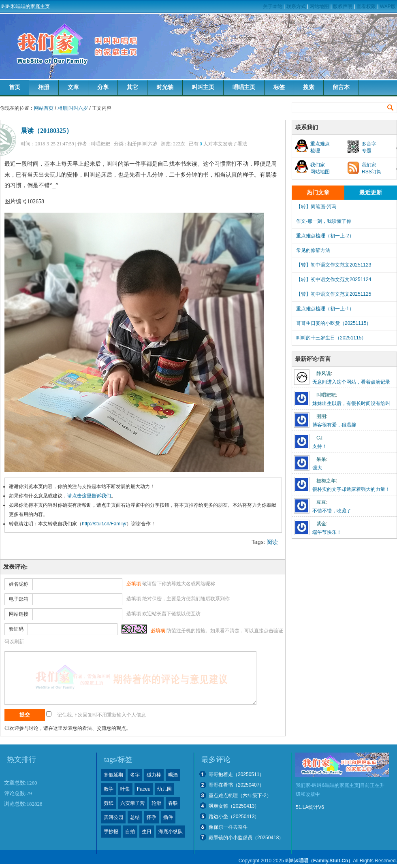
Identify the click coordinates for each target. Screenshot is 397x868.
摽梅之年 (326, 481)
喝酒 (173, 775)
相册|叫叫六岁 (73, 108)
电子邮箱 (19, 599)
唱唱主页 (244, 87)
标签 (279, 87)
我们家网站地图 (320, 168)
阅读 (272, 542)
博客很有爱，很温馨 (334, 425)
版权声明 (343, 6)
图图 (321, 416)
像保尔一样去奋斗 (228, 827)
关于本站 (273, 6)
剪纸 (109, 803)
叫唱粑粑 (326, 395)
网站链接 (19, 614)
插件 (168, 817)
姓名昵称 (19, 584)
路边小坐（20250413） (234, 817)
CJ (319, 438)
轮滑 (156, 803)
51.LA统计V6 (310, 807)
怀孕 (152, 817)
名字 (135, 775)
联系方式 (296, 6)
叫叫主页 (203, 87)
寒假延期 (113, 775)
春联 (173, 803)
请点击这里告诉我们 (89, 496)
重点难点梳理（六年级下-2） (240, 795)
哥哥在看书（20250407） (236, 785)
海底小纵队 (171, 832)
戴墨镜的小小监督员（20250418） (246, 838)
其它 (132, 87)
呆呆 (321, 459)
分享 (103, 87)
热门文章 (318, 193)
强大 (317, 468)
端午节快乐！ (327, 532)
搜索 (309, 87)
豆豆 (321, 502)
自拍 (130, 832)
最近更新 (371, 193)
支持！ (320, 446)
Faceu (144, 789)
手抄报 (111, 832)
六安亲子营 (132, 803)
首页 (15, 87)
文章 (73, 87)
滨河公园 (113, 817)
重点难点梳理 (320, 147)
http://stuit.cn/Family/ (104, 524)
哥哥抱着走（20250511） (236, 774)
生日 (147, 832)
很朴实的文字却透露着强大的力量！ (351, 489)
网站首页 (44, 108)
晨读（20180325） (47, 131)
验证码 (16, 629)
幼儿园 (164, 789)
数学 (109, 789)
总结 (135, 817)
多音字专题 (369, 147)
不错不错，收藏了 (332, 511)
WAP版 (388, 6)
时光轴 (165, 87)
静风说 (324, 373)
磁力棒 (154, 775)
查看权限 (366, 6)
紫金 (321, 524)
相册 (44, 87)
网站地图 (319, 6)
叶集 (125, 789)
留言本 (341, 87)
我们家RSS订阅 (372, 168)
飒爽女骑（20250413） (234, 806)
